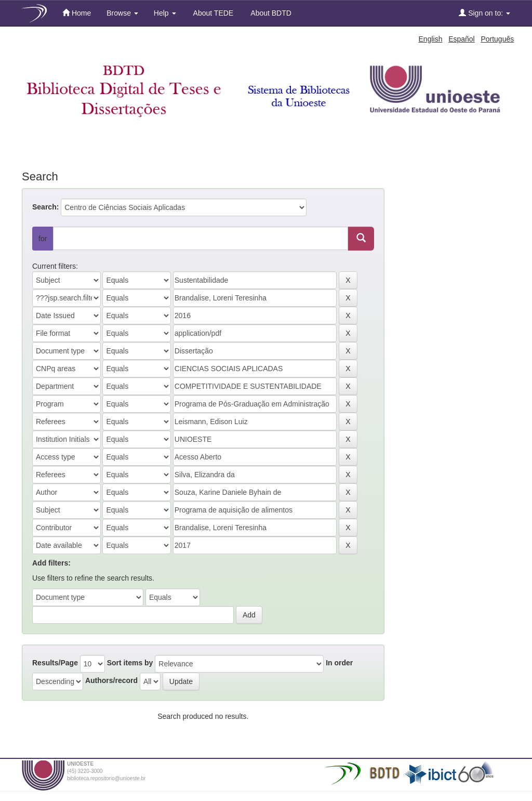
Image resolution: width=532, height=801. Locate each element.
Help (165, 13)
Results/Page (55, 663)
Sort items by (130, 663)
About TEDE (213, 13)
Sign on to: (484, 13)
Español (462, 39)
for (43, 239)
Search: (45, 207)
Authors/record (111, 680)
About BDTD (270, 13)
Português (497, 39)
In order (339, 663)
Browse (122, 13)
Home (77, 13)
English (431, 39)
